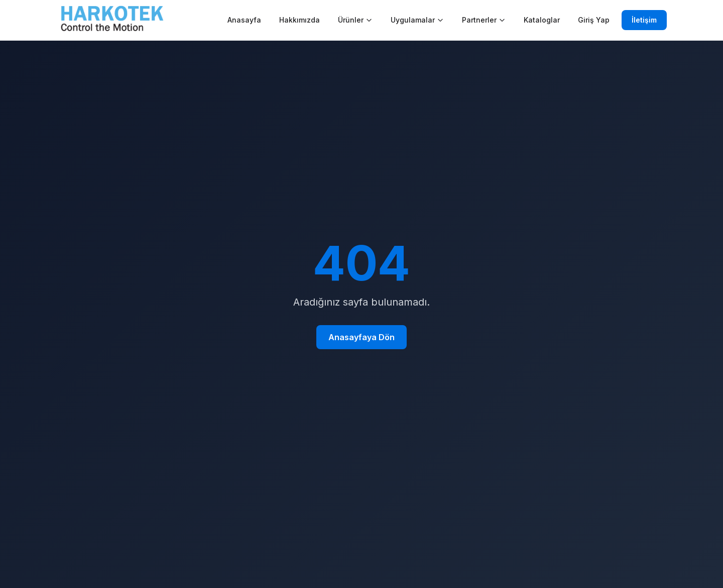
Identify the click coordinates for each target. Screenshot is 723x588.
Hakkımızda (299, 20)
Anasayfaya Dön (361, 337)
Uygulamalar (417, 20)
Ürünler (355, 20)
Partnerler (484, 20)
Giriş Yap (594, 20)
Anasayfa (244, 20)
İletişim (644, 20)
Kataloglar (542, 20)
